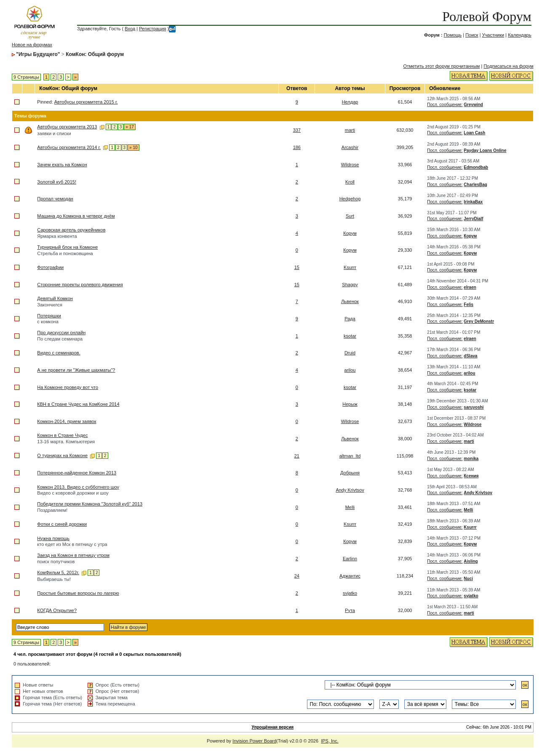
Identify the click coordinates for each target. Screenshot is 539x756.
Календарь (520, 35)
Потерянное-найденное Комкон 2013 (77, 473)
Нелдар (350, 102)
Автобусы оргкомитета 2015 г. (86, 102)
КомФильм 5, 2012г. (58, 572)
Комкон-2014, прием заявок (67, 421)
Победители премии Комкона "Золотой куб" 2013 (90, 504)
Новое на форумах (32, 45)
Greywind (473, 105)
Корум (350, 233)
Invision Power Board (254, 741)
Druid (350, 353)
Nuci (468, 579)
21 (297, 456)
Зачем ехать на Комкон (62, 165)
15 (297, 267)
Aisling (471, 561)
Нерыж (350, 404)
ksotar (350, 336)
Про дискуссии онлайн (61, 333)
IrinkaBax (473, 202)
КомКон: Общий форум (95, 54)
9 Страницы (26, 77)
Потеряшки (49, 316)
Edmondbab (476, 167)
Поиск (472, 35)
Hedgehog (350, 199)
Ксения (471, 476)
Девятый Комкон (55, 298)
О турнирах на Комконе (62, 455)
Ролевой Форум (487, 16)
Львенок (350, 301)
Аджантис (350, 576)
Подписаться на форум (508, 66)
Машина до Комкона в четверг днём (76, 216)
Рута (350, 610)
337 (297, 130)
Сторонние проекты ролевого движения (80, 285)
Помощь (453, 35)
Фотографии (50, 267)
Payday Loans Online (485, 150)
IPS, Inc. (330, 741)
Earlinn (350, 559)
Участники (493, 35)
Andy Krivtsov (350, 490)
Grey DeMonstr (479, 321)
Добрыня (350, 473)
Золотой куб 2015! (57, 182)
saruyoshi (474, 407)
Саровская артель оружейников (71, 230)
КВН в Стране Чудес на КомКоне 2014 (78, 404)
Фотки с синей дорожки (62, 524)
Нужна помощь (53, 538)
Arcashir (350, 147)
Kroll (350, 182)
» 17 (129, 127)
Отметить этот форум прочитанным (442, 66)
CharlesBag (475, 185)
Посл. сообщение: (445, 105)
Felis (468, 305)
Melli (350, 507)
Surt (350, 216)
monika (471, 459)
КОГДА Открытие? (57, 610)
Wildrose (350, 165)
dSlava (470, 356)
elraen (470, 287)
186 (297, 147)
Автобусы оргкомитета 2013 (67, 127)
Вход (130, 29)
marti (350, 130)
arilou (350, 370)
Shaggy (350, 285)
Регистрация (152, 29)
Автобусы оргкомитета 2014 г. (69, 147)
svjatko (350, 593)
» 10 (133, 148)
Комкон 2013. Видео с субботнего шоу (78, 487)
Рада (350, 319)
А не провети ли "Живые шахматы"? (76, 370)
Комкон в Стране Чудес (62, 435)
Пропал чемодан (55, 199)
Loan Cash (474, 133)
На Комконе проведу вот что (68, 387)
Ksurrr (350, 267)
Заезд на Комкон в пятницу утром (73, 555)
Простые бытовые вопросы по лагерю (78, 593)
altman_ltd (350, 456)
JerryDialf (473, 219)
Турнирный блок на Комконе (67, 247)
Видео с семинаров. (59, 353)
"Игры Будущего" (38, 54)
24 (297, 576)
